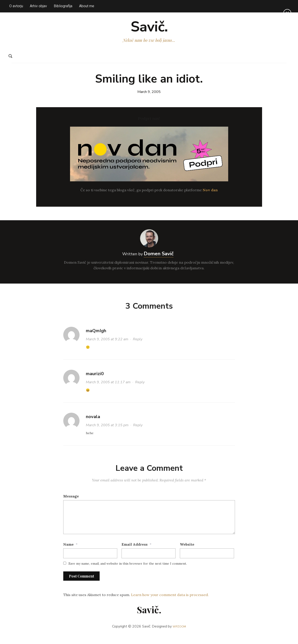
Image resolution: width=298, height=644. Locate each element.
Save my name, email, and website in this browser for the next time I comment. (128, 571)
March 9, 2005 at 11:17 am (108, 390)
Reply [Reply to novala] (138, 433)
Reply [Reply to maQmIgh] (138, 347)
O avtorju (16, 6)
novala (93, 425)
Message (71, 504)
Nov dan (210, 198)
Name (68, 552)
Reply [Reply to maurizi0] (140, 390)
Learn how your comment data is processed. (170, 603)
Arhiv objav (38, 6)
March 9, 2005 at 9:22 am (107, 347)
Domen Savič (159, 261)
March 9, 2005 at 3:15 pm (107, 433)
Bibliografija (63, 6)
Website (187, 552)
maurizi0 (95, 382)
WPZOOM (179, 634)
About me (87, 6)
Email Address (135, 552)
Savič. (149, 31)
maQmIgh (96, 339)
